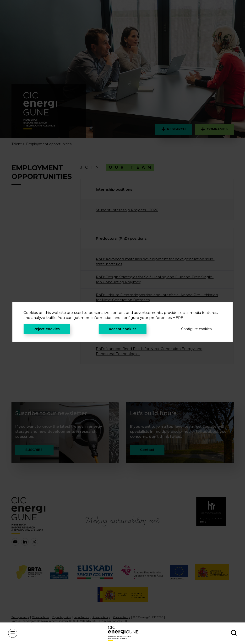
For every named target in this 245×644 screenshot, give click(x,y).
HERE (178, 318)
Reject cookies (47, 329)
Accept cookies (123, 329)
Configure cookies (196, 329)
